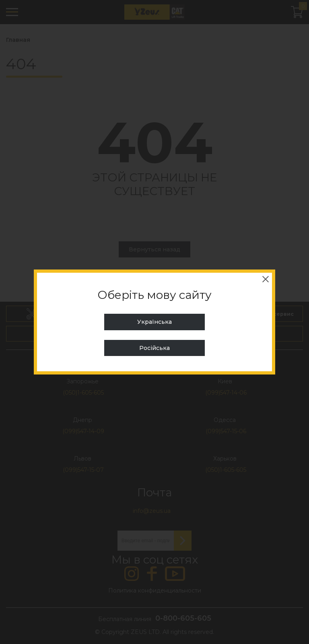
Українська (154, 322)
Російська (154, 348)
